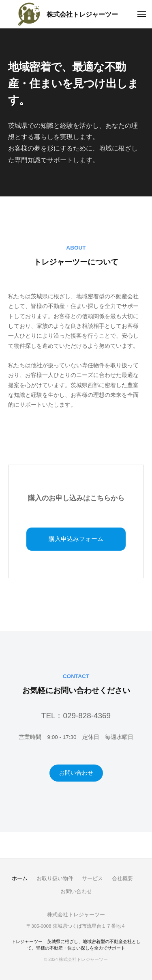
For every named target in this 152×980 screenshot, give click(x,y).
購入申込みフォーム (76, 539)
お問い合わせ (76, 773)
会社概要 (122, 878)
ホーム (20, 878)
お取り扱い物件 (55, 878)
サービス (92, 878)
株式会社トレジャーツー (82, 14)
